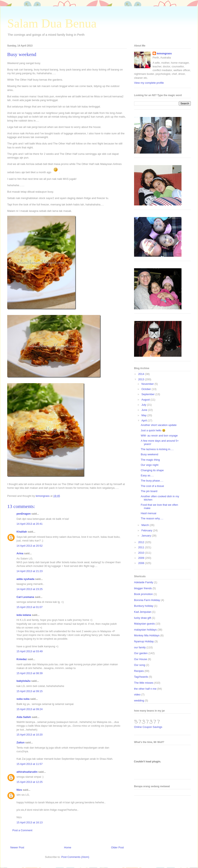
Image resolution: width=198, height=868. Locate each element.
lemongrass (164, 53)
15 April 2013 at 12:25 (30, 782)
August (146, 400)
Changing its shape (152, 470)
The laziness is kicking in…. (157, 449)
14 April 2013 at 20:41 (30, 524)
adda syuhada (25, 579)
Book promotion (143, 594)
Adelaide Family (144, 582)
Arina (20, 553)
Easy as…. (147, 475)
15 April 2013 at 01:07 (30, 607)
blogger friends (143, 588)
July (144, 405)
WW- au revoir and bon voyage (159, 436)
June (145, 410)
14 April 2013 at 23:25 (30, 589)
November (148, 384)
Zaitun (21, 742)
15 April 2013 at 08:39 (30, 673)
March (146, 525)
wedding (139, 700)
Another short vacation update (159, 425)
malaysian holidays (145, 630)
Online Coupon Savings (148, 727)
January (147, 536)
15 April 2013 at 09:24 (30, 709)
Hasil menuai (148, 513)
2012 (142, 542)
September (148, 394)
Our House (141, 659)
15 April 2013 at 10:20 (30, 735)
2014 (142, 374)
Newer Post (17, 847)
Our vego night (149, 465)
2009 (142, 558)
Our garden (141, 653)
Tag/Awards (141, 677)
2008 (142, 563)
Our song (140, 665)
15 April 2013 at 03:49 (30, 651)
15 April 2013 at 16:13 (30, 822)
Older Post (117, 847)
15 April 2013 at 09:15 (30, 691)
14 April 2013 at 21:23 (30, 571)
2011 (142, 547)
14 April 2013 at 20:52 (30, 546)
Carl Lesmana (25, 597)
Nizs (19, 790)
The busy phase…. (152, 481)
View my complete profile (149, 83)
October (147, 389)
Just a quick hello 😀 (153, 430)
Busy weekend (149, 454)
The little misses (144, 683)
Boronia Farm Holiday (147, 600)
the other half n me (145, 689)
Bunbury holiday (144, 606)
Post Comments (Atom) (75, 857)
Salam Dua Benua (52, 23)
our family (140, 647)
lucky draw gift (143, 618)
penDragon (24, 514)
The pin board (149, 491)
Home (68, 847)
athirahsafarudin (27, 772)
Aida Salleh (24, 717)
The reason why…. (152, 518)
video (137, 695)
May (144, 415)
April (145, 420)
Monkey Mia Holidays (147, 635)
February (147, 530)
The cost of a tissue (152, 486)
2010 (142, 553)
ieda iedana (24, 615)
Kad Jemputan (143, 612)
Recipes (139, 671)
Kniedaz (22, 659)
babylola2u (24, 681)
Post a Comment (22, 830)
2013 (142, 379)
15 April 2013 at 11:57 (30, 764)
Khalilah (22, 532)
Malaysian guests (144, 624)
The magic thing (150, 460)
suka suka (23, 699)
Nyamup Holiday (144, 641)
